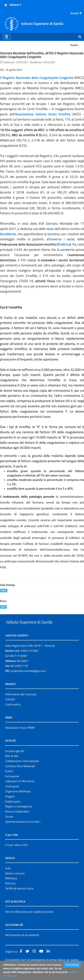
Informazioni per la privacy (21, 702)
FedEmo (64, 244)
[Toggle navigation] (7, 37)
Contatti (10, 707)
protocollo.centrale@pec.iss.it (29, 679)
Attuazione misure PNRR (20, 736)
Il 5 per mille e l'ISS (16, 853)
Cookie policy (13, 712)
